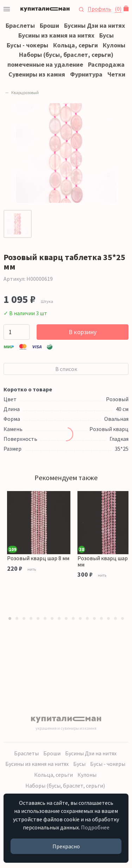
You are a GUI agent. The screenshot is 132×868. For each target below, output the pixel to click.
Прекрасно (66, 846)
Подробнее (95, 827)
